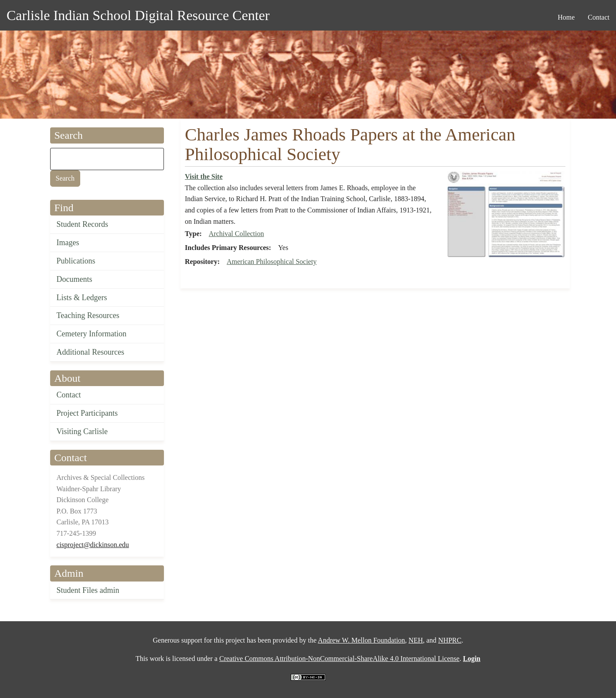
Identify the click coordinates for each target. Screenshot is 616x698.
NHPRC (450, 640)
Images (68, 243)
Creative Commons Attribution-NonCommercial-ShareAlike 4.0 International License (339, 659)
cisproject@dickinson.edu (93, 545)
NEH (416, 640)
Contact (69, 395)
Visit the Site (204, 176)
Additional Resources (90, 352)
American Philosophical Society (272, 262)
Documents (75, 279)
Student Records (83, 224)
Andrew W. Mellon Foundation (361, 640)
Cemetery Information (92, 334)
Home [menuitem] (566, 17)
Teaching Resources (88, 315)
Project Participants (87, 413)
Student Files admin (88, 590)
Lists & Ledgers (82, 298)
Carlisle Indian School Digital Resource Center (138, 15)
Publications (76, 261)
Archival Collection (237, 234)
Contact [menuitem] (599, 17)
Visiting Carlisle (82, 431)
